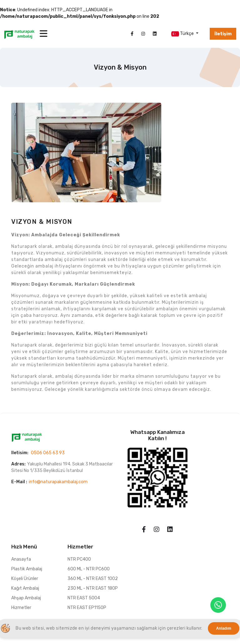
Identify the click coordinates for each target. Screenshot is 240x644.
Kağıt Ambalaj (25, 588)
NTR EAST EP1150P (87, 608)
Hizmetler (21, 608)
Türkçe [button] (183, 34)
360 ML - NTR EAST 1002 (93, 579)
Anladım (224, 628)
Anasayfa (21, 559)
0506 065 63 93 (48, 453)
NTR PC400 (79, 559)
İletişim (223, 34)
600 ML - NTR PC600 (89, 569)
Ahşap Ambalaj (26, 598)
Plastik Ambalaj (27, 569)
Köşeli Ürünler (25, 579)
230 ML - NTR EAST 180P (93, 588)
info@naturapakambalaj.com (58, 482)
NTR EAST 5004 (84, 598)
